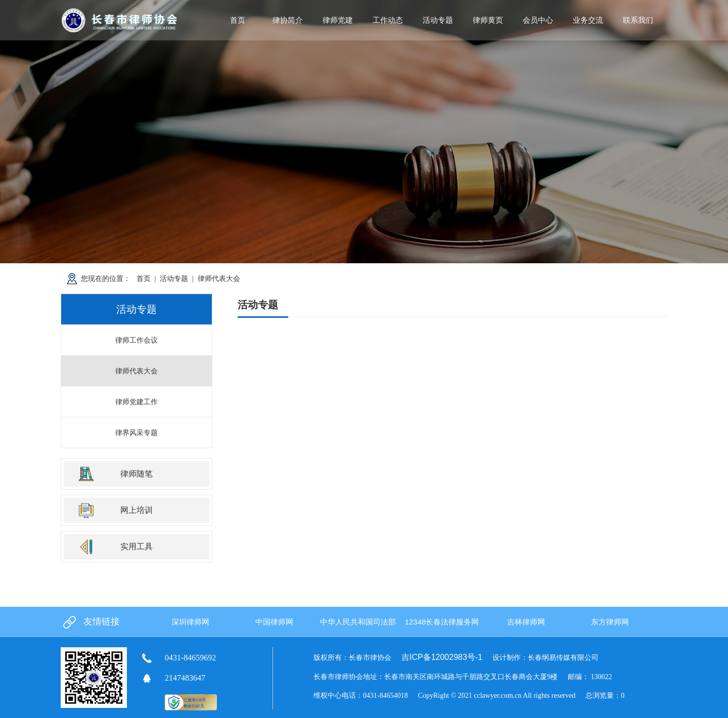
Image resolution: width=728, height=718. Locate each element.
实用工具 (136, 546)
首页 (238, 20)
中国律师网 (274, 622)
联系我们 (638, 20)
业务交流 (588, 20)
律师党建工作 (136, 402)
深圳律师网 (190, 622)
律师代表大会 (219, 278)
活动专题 (174, 278)
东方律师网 (610, 622)
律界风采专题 (136, 433)
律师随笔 (136, 474)
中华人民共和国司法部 (358, 622)
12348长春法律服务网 (442, 622)
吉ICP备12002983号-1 (442, 657)
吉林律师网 (526, 622)
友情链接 (102, 621)
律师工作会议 (136, 340)
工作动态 (388, 20)
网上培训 (136, 510)
